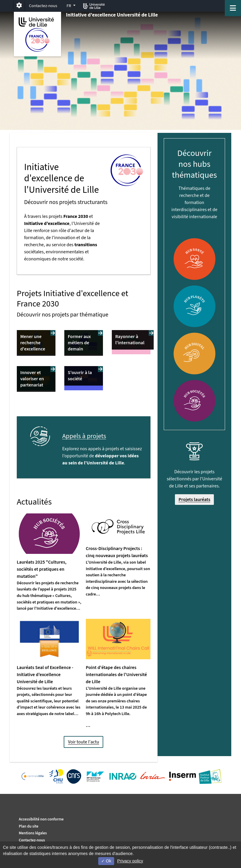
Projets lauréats (194, 500)
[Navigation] (233, 8)
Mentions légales (33, 833)
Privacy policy (130, 861)
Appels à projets (84, 436)
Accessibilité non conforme (41, 819)
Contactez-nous (43, 6)
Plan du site (29, 826)
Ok (106, 861)
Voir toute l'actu (83, 742)
